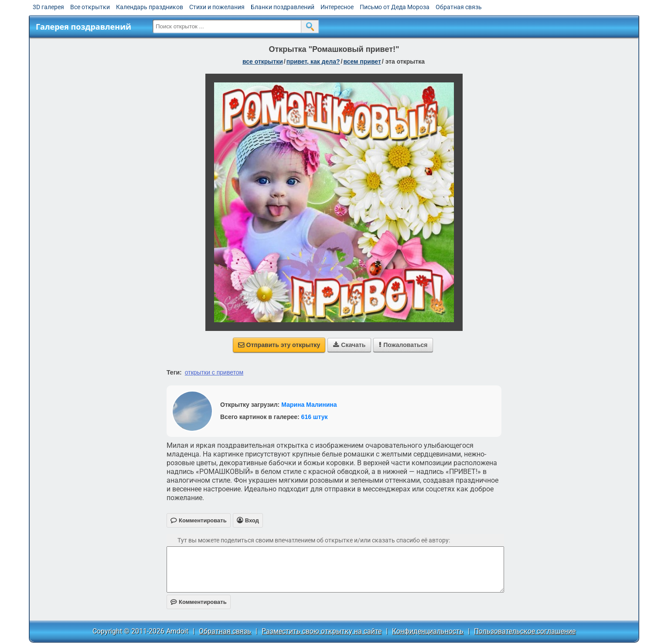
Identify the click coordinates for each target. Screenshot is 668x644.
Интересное (337, 7)
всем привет (362, 61)
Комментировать (199, 602)
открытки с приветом (214, 372)
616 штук (315, 417)
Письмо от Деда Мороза (395, 7)
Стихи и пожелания (217, 7)
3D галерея (48, 7)
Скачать (349, 345)
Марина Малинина (309, 405)
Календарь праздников (150, 7)
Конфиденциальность (428, 631)
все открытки (263, 61)
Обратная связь (459, 7)
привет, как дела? (313, 61)
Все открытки (90, 7)
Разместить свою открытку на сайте (322, 631)
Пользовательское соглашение (525, 631)
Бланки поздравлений (283, 7)
